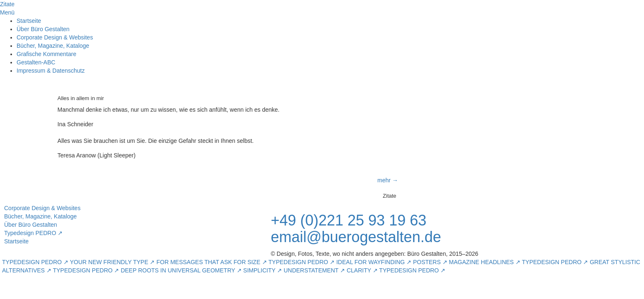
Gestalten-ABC (36, 62)
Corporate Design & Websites (55, 37)
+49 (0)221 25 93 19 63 (349, 220)
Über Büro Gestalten (43, 29)
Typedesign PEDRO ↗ (33, 233)
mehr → (388, 180)
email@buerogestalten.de (356, 237)
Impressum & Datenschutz (51, 71)
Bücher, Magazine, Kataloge (53, 46)
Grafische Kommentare (46, 54)
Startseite (29, 21)
